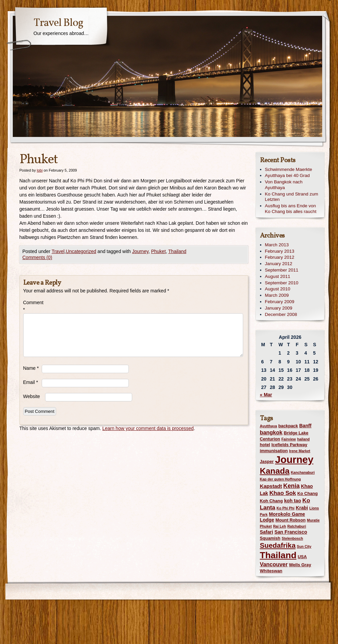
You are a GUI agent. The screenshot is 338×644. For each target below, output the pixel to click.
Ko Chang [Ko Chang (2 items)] (307, 493)
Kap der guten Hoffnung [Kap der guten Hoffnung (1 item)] (280, 479)
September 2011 (282, 270)
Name (31, 368)
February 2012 (280, 257)
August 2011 (278, 276)
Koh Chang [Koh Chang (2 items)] (271, 501)
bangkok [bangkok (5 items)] (271, 432)
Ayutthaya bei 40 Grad (287, 175)
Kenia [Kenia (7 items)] (291, 486)
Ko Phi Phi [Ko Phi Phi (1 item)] (285, 508)
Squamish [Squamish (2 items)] (270, 538)
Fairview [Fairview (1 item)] (289, 439)
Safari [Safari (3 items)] (267, 532)
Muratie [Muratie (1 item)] (313, 520)
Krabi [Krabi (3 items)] (302, 508)
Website (32, 396)
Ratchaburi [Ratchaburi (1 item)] (297, 526)
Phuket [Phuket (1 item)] (266, 526)
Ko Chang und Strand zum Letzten (292, 197)
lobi (40, 170)
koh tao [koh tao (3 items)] (293, 501)
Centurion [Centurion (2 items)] (270, 439)
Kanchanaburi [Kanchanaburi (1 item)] (303, 472)
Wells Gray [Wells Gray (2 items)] (300, 565)
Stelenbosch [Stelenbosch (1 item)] (292, 538)
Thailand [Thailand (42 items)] (278, 555)
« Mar (266, 395)
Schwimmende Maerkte (289, 169)
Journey (140, 251)
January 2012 (279, 264)
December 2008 (281, 314)
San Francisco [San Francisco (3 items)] (291, 532)
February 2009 (280, 302)
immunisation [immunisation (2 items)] (274, 451)
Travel (58, 251)
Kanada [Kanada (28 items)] (275, 471)
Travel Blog (58, 23)
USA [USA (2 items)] (302, 557)
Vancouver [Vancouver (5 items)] (274, 564)
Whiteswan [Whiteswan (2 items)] (271, 571)
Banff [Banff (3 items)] (305, 426)
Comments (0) (37, 257)
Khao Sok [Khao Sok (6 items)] (283, 493)
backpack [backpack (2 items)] (288, 426)
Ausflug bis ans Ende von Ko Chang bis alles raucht (291, 209)
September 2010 (282, 283)
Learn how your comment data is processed (148, 428)
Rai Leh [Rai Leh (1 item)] (280, 526)
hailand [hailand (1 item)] (303, 439)
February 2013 (280, 251)
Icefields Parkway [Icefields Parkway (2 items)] (289, 445)
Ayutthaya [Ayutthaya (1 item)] (269, 426)
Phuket (158, 251)
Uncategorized (81, 251)
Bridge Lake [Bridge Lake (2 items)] (296, 433)
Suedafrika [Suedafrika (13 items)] (278, 545)
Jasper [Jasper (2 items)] (267, 461)
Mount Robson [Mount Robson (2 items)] (291, 520)
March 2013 (277, 245)
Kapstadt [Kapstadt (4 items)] (271, 486)
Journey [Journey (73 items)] (294, 459)
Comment (32, 306)
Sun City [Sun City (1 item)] (304, 546)
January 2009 (279, 308)
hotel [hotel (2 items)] (265, 445)
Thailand (177, 251)
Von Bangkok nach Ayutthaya (284, 185)
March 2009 (277, 295)
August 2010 (278, 289)
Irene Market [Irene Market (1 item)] (300, 451)
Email (31, 382)
